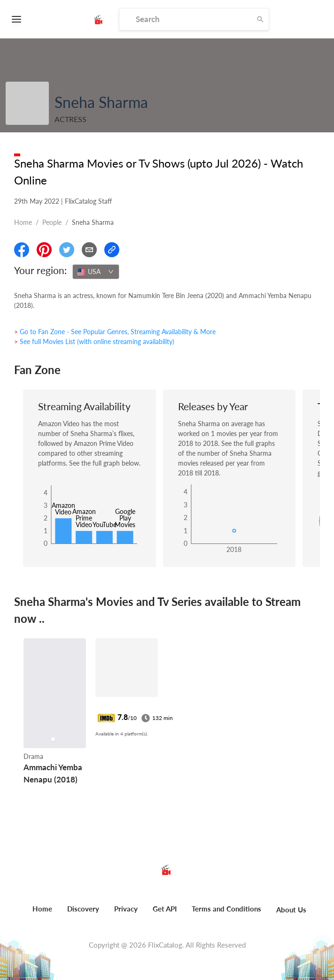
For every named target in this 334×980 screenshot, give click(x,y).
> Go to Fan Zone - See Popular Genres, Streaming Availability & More (115, 332)
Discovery (83, 909)
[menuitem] (42, 914)
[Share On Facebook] (22, 250)
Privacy (126, 909)
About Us (291, 910)
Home (23, 222)
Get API (165, 909)
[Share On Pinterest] (44, 250)
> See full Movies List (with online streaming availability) (94, 341)
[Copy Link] (112, 250)
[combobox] (96, 272)
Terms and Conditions (226, 909)
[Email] (89, 250)
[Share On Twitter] (67, 250)
